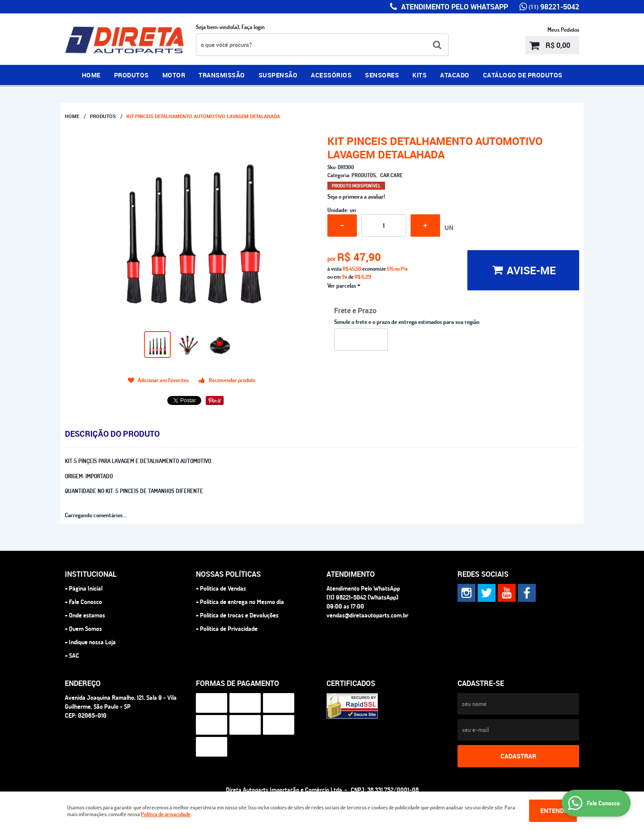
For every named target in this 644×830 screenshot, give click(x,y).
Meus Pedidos (563, 30)
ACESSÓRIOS (331, 75)
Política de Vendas (223, 588)
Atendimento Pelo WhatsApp (454, 7)
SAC (74, 655)
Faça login (253, 27)
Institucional (91, 574)
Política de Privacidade (229, 629)
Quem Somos (85, 629)
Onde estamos (87, 615)
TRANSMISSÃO (222, 75)
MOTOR (174, 75)
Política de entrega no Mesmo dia (242, 602)
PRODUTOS (131, 75)
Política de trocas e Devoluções (239, 615)
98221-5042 (554, 7)
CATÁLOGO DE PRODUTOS (523, 75)
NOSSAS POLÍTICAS (228, 574)
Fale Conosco (85, 602)
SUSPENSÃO (278, 75)
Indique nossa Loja (92, 642)
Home (91, 75)
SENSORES (382, 75)
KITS (419, 75)
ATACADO (455, 75)
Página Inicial (86, 588)
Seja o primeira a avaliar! (356, 196)
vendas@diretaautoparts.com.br (367, 615)
